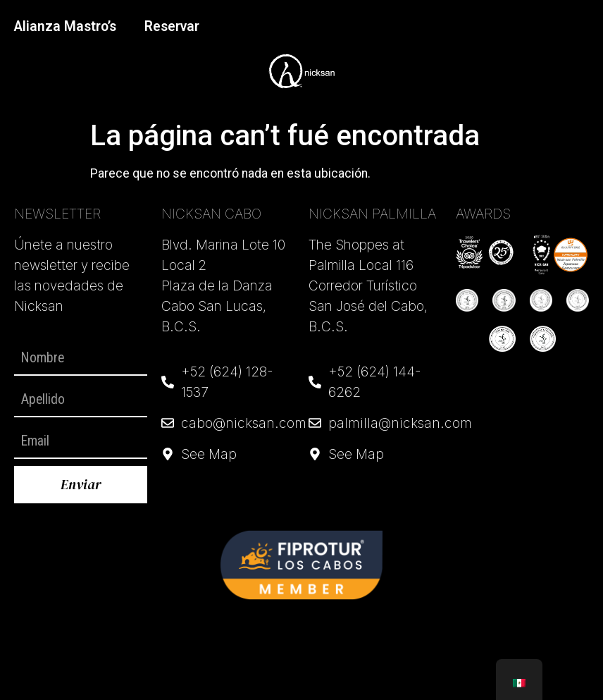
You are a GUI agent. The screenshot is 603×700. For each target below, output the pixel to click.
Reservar (172, 26)
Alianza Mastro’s (65, 26)
